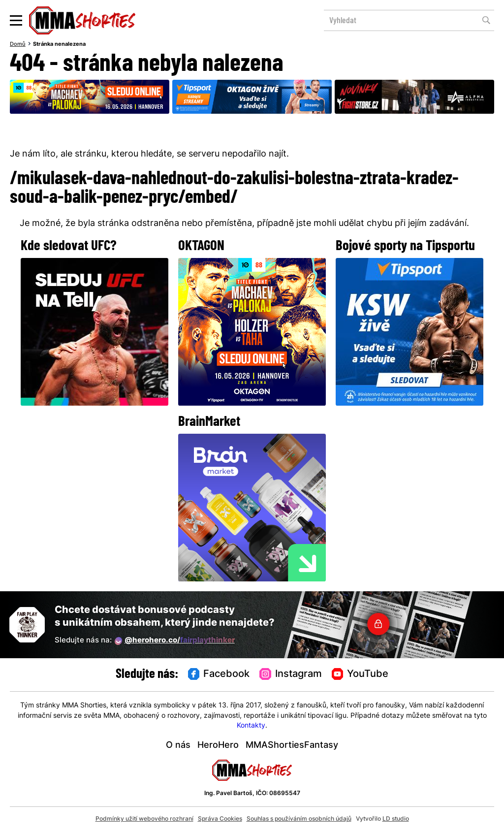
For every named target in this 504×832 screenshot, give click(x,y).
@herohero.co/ (175, 641)
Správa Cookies (220, 819)
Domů (18, 44)
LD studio (396, 819)
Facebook (219, 674)
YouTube (360, 674)
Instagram (291, 674)
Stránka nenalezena (59, 44)
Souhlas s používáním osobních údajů (299, 819)
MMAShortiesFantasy (292, 746)
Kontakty (251, 726)
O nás (178, 746)
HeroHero (218, 746)
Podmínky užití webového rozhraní (144, 819)
